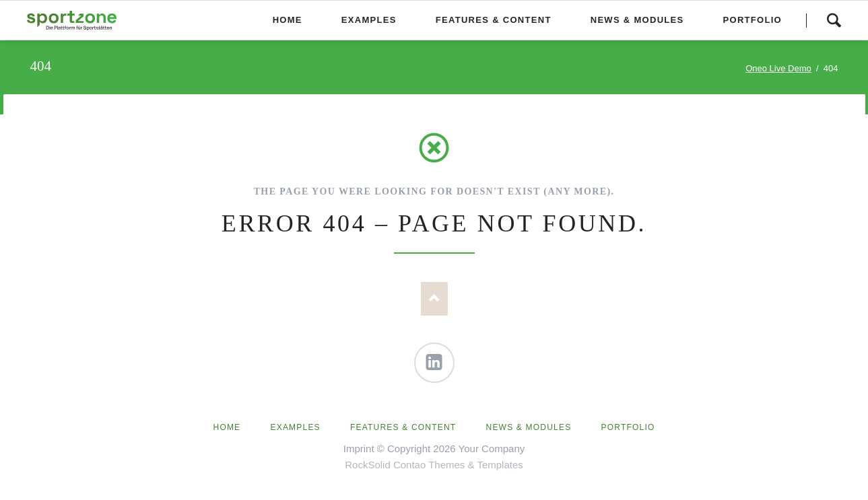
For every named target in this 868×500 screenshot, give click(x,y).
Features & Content (403, 427)
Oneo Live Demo (778, 68)
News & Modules (529, 427)
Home (227, 427)
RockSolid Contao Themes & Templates (434, 465)
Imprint (359, 449)
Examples (296, 427)
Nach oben (434, 299)
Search (834, 20)
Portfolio (628, 427)
